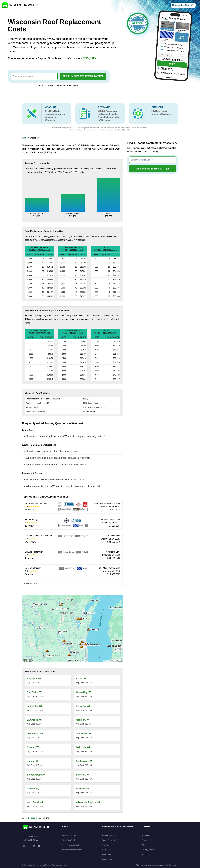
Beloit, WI (81, 679)
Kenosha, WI (83, 706)
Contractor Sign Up (183, 5)
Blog (144, 840)
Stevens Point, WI (37, 775)
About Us (146, 835)
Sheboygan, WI (84, 761)
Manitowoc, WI (35, 734)
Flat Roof (106, 845)
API (143, 845)
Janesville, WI (34, 706)
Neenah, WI (33, 747)
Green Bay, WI (84, 692)
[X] (24, 846)
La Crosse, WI (35, 720)
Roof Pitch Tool (68, 840)
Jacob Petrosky (31, 818)
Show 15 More (31, 584)
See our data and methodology (98, 130)
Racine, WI (33, 761)
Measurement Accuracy (72, 850)
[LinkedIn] (34, 846)
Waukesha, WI (35, 789)
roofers (155, 114)
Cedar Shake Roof (110, 840)
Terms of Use (147, 855)
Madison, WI (83, 720)
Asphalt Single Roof (110, 835)
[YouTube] (39, 846)
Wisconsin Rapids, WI (88, 802)
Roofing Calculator (70, 835)
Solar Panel (107, 859)
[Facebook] (29, 846)
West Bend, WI (35, 802)
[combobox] (34, 76)
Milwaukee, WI (84, 734)
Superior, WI (83, 775)
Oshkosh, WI (83, 747)
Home (25, 138)
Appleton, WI (34, 679)
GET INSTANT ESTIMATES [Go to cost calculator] (83, 76)
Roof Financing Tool (70, 845)
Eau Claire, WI (35, 692)
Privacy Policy (148, 850)
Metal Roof (107, 850)
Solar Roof (106, 855)
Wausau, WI (82, 789)
